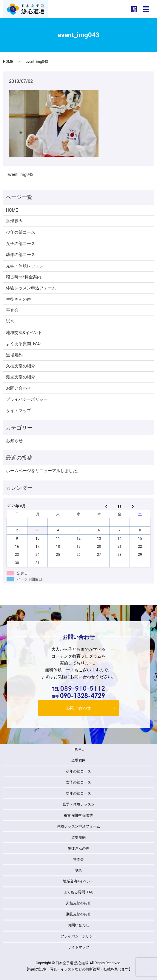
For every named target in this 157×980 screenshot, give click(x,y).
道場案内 (14, 221)
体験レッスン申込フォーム (31, 288)
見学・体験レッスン (25, 266)
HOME (8, 62)
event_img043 (20, 174)
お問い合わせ (19, 388)
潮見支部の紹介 (21, 377)
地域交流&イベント (24, 333)
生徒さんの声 (19, 299)
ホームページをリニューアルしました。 (44, 471)
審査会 (12, 310)
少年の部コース (21, 232)
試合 (10, 321)
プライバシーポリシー (27, 399)
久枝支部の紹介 (21, 366)
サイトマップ (19, 411)
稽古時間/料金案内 (24, 277)
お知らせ (14, 441)
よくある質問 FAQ (23, 344)
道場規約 (14, 355)
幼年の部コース (21, 255)
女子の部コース (21, 244)
